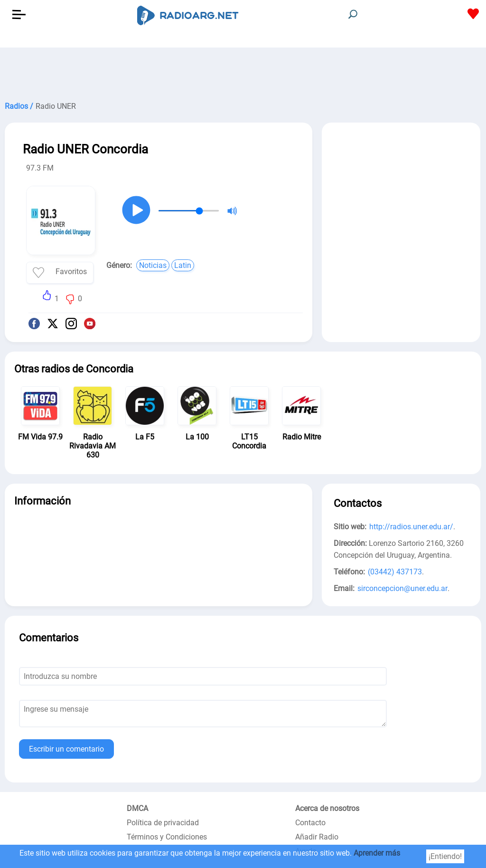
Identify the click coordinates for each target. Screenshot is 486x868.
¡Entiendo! (445, 856)
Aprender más (377, 853)
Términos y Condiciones (167, 837)
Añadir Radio (317, 837)
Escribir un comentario (66, 749)
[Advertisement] (243, 71)
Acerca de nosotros (327, 808)
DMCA (137, 808)
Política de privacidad (163, 823)
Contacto (310, 823)
